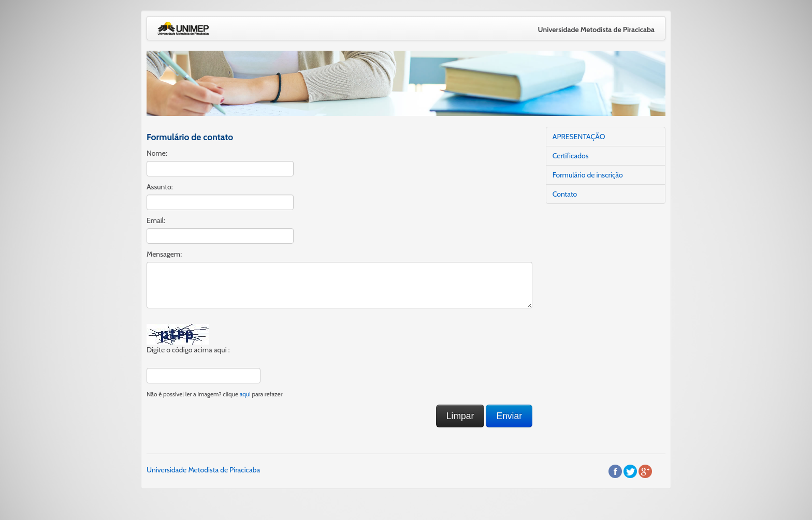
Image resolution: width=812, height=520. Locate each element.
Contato (565, 194)
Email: (156, 220)
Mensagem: (164, 254)
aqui (245, 394)
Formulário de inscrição (588, 175)
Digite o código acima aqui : (188, 350)
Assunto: (160, 187)
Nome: (157, 153)
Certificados (571, 156)
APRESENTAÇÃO (579, 137)
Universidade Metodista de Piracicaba (203, 470)
